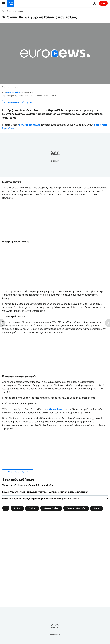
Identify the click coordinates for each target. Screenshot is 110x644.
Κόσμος (20, 11)
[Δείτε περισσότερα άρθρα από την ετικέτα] (6, 508)
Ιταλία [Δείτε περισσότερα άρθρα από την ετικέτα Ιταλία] (17, 508)
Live (103, 3)
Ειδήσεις (10, 11)
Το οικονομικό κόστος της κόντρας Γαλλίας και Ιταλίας (28, 485)
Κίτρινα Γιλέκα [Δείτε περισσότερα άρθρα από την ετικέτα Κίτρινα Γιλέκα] (51, 508)
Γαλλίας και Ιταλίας (30, 125)
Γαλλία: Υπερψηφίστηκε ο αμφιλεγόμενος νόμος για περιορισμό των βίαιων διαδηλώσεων (45, 492)
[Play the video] (55, 54)
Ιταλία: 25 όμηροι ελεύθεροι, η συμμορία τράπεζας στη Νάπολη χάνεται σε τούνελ (41, 498)
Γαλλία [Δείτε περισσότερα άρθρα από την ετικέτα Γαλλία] (32, 508)
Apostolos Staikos (13, 92)
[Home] (3, 11)
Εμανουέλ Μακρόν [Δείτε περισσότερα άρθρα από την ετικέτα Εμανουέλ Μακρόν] (76, 508)
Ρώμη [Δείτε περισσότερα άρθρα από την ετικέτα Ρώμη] (97, 508)
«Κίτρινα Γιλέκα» (56, 409)
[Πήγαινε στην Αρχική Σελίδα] (10, 3)
